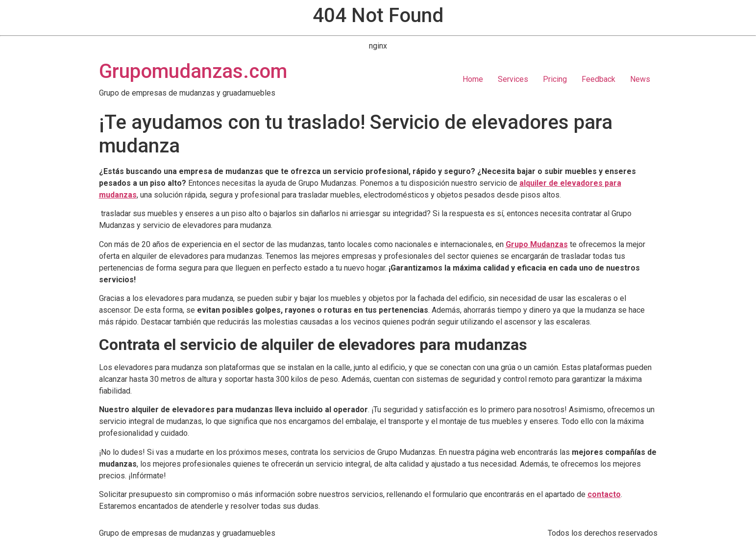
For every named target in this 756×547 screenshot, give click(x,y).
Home (473, 79)
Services (513, 79)
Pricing (555, 79)
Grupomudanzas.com (193, 71)
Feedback (598, 79)
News (640, 79)
